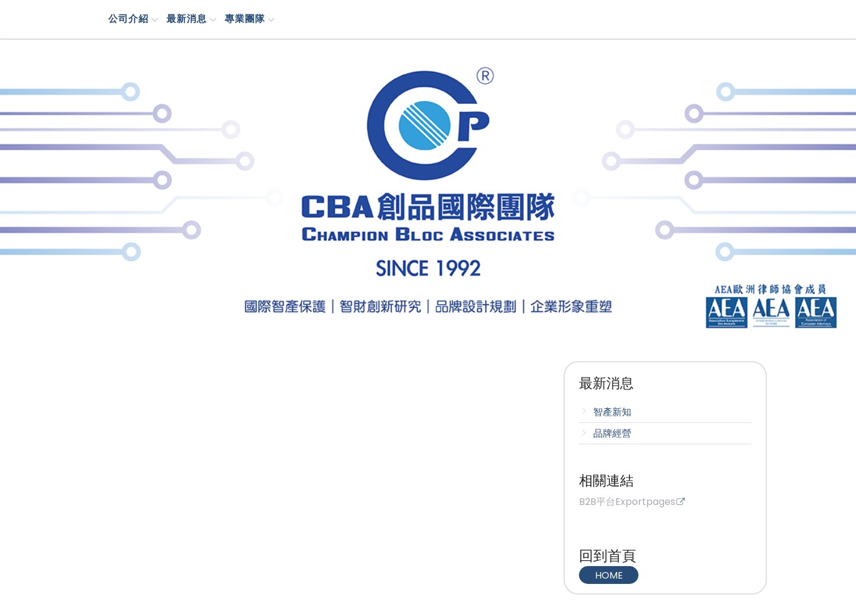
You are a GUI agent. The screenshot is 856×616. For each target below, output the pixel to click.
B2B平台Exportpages (627, 503)
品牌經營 (612, 433)
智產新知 (612, 412)
